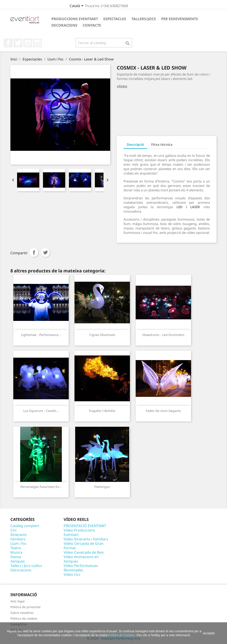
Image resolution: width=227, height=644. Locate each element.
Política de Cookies (122, 635)
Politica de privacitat (25, 607)
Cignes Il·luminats (102, 335)
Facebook (8, 43)
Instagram (37, 43)
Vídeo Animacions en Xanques (81, 559)
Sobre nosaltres (22, 613)
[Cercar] (104, 43)
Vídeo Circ (72, 574)
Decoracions (64, 25)
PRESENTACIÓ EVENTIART (85, 526)
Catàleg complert (25, 526)
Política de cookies (24, 618)
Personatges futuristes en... (41, 487)
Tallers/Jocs (144, 19)
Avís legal (18, 601)
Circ (14, 530)
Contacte (92, 25)
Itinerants (19, 535)
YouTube (28, 43)
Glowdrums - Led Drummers (163, 335)
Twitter (18, 43)
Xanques (18, 561)
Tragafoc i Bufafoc (102, 411)
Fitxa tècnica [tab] (162, 144)
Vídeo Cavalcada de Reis (84, 552)
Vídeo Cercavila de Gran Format (84, 546)
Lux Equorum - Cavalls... (41, 411)
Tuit (45, 252)
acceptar (209, 633)
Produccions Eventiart (75, 19)
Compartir (34, 252)
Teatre (16, 548)
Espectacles (115, 19)
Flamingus (102, 487)
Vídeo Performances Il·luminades (81, 568)
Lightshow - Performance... (41, 335)
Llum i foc (19, 543)
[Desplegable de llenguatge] (77, 6)
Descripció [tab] (135, 144)
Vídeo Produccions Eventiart (79, 532)
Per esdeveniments (180, 19)
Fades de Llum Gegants (163, 411)
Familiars (18, 539)
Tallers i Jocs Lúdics (26, 566)
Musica (16, 552)
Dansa (16, 557)
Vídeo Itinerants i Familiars (86, 539)
